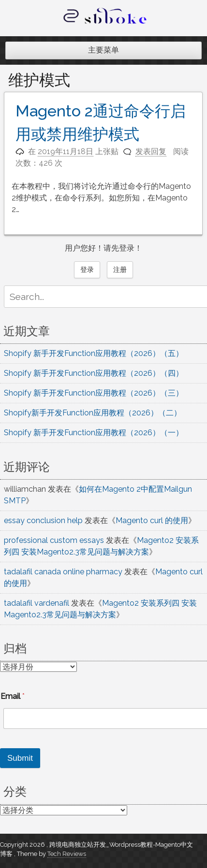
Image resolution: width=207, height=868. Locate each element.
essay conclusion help (43, 520)
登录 (87, 270)
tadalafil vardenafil (37, 603)
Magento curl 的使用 (152, 520)
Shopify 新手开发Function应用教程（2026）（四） (94, 373)
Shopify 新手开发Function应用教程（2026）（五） (94, 353)
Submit (20, 758)
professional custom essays (54, 540)
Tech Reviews (67, 854)
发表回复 (151, 151)
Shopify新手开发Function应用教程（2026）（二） (93, 413)
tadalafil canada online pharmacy (63, 572)
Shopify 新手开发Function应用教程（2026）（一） (94, 433)
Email (13, 696)
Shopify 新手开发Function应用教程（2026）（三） (94, 393)
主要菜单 (103, 50)
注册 (120, 270)
